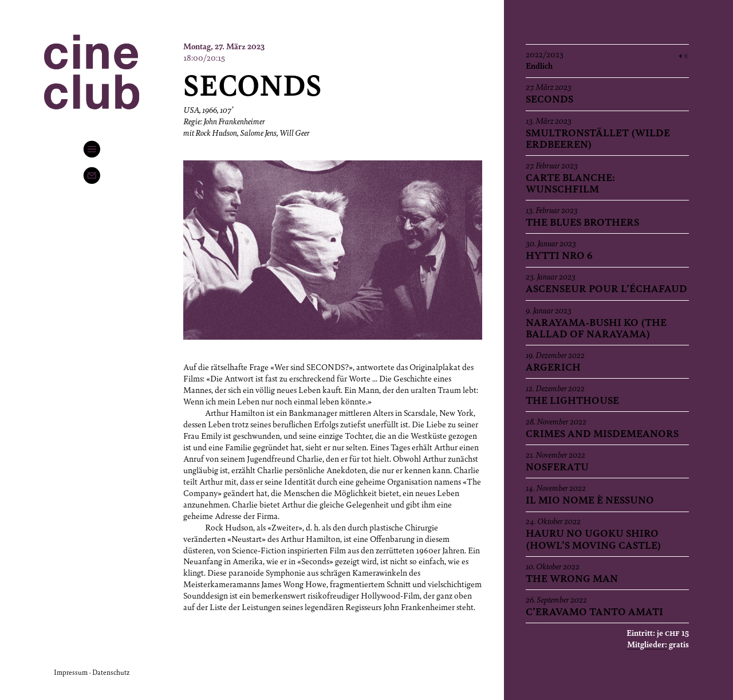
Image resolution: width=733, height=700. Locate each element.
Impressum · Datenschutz (92, 672)
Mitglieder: (647, 644)
